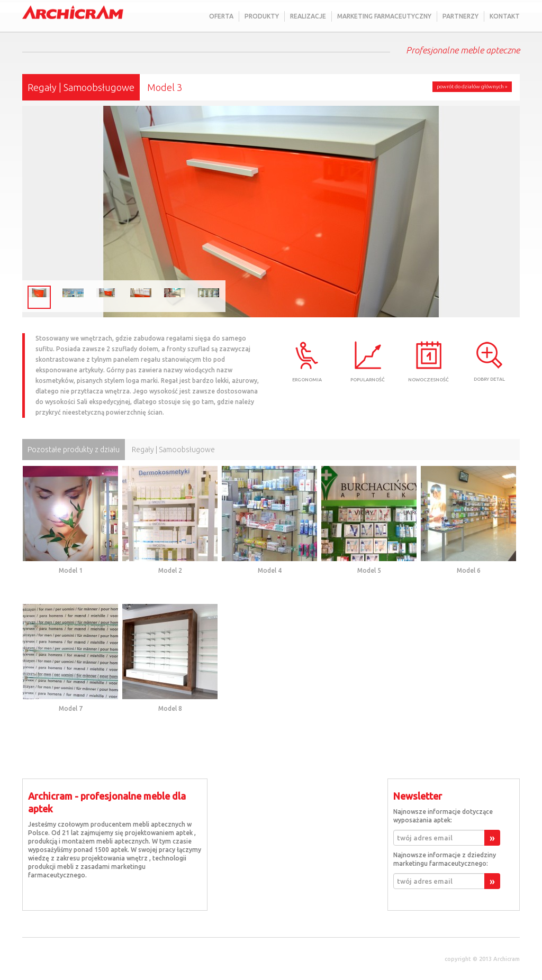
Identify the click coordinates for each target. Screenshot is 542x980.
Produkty (262, 16)
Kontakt (505, 16)
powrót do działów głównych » (472, 86)
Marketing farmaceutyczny (384, 16)
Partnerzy (460, 16)
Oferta (221, 16)
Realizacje (308, 16)
